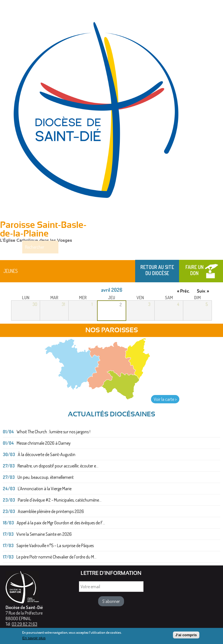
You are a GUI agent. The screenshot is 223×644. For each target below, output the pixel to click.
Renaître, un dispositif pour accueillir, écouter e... (58, 466)
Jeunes (11, 271)
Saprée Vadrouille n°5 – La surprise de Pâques (55, 546)
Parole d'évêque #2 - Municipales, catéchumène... (60, 500)
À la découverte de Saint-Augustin (47, 455)
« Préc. (183, 291)
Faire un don (194, 270)
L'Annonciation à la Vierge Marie (45, 489)
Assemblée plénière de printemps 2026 (51, 512)
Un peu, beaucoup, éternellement (46, 477)
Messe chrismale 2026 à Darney (44, 443)
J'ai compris (186, 635)
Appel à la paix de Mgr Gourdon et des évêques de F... (61, 523)
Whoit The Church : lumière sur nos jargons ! (54, 432)
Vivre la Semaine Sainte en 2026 (44, 534)
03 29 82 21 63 (24, 624)
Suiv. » (203, 291)
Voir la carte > (165, 399)
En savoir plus (34, 638)
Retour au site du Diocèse (157, 270)
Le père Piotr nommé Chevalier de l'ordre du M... (56, 557)
